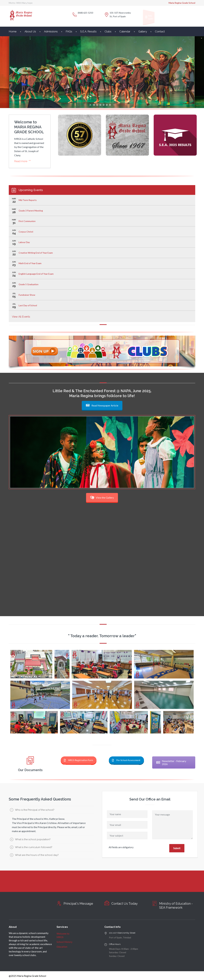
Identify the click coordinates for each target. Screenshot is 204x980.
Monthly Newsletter (149, 17)
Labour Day (24, 242)
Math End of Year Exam (30, 263)
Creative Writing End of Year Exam (36, 253)
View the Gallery (102, 498)
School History (64, 942)
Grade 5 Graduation (29, 284)
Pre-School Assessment (124, 760)
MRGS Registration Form (76, 760)
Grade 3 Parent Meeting (31, 211)
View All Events (21, 317)
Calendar (125, 31)
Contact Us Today (125, 904)
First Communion (27, 221)
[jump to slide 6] (110, 105)
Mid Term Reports (28, 200)
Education (62, 947)
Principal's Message (78, 904)
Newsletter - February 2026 (171, 762)
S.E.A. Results (88, 31)
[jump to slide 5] (107, 105)
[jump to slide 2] (97, 105)
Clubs (108, 31)
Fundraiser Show (27, 295)
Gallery (143, 31)
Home (13, 31)
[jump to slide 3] (100, 105)
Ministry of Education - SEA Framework (176, 906)
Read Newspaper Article (102, 405)
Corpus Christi (26, 232)
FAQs (69, 31)
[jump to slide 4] (104, 105)
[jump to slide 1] (94, 105)
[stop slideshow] (114, 105)
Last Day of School (28, 305)
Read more (21, 161)
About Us (30, 31)
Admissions (51, 31)
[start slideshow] (90, 105)
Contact (160, 31)
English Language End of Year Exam (36, 274)
